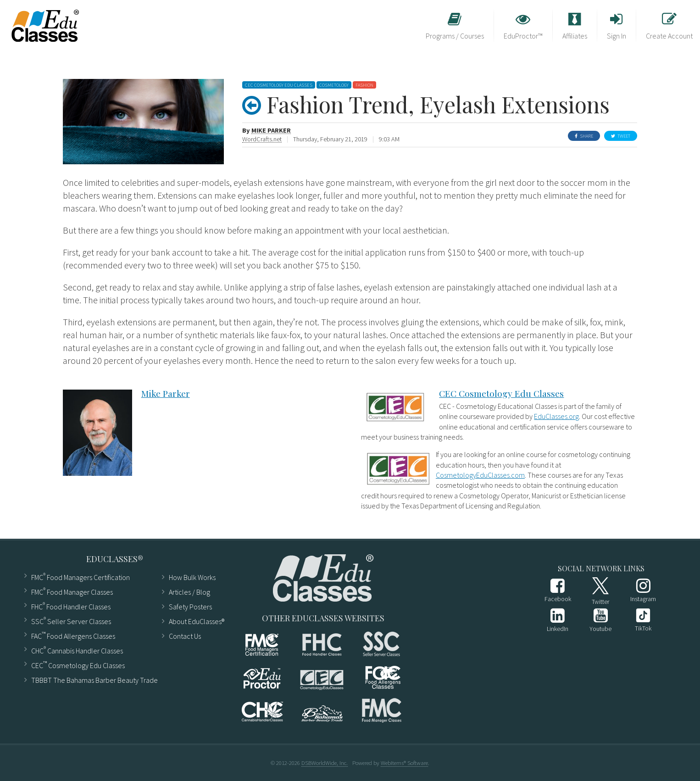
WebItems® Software (404, 763)
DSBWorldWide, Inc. (325, 763)
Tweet (621, 136)
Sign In (617, 26)
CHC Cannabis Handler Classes (77, 650)
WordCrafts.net (262, 139)
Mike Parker (271, 131)
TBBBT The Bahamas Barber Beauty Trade (91, 680)
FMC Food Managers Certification (81, 577)
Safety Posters (190, 607)
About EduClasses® (193, 621)
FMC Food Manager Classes (72, 591)
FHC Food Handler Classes (71, 606)
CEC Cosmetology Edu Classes (501, 393)
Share (584, 136)
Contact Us (185, 636)
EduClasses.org (556, 416)
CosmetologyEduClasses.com (480, 475)
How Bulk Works (192, 577)
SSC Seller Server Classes (71, 621)
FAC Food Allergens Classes (73, 635)
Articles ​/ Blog (189, 592)
